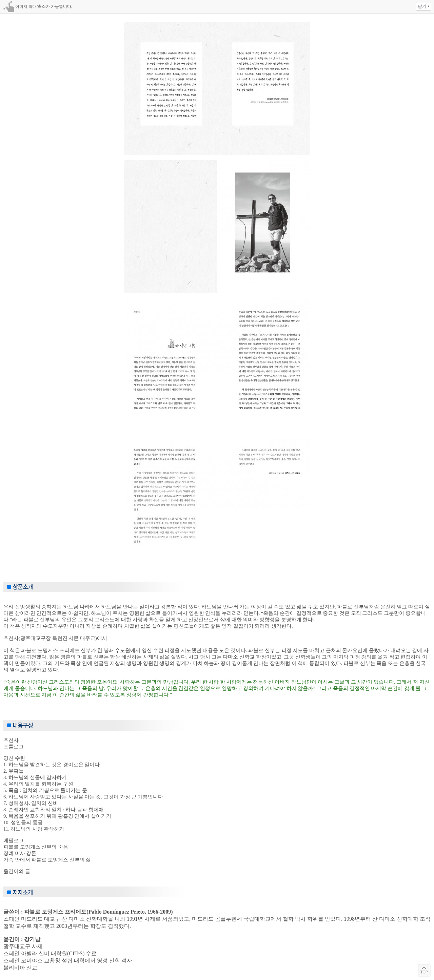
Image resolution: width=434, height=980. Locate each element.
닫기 (422, 6)
